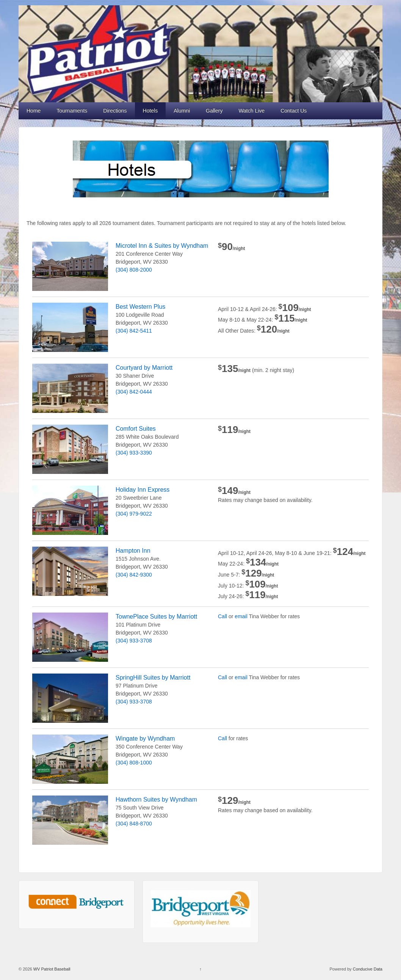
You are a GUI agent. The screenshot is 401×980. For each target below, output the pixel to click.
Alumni (182, 111)
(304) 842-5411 (134, 331)
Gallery (214, 111)
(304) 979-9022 (134, 514)
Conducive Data (368, 969)
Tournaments (72, 111)
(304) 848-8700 (134, 824)
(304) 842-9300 (134, 575)
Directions (115, 111)
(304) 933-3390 (134, 453)
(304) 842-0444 (134, 392)
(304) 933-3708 (134, 641)
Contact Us (294, 111)
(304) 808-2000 (134, 270)
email (241, 616)
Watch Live (251, 111)
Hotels (150, 111)
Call (222, 616)
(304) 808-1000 (134, 763)
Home (34, 111)
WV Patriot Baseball (51, 969)
